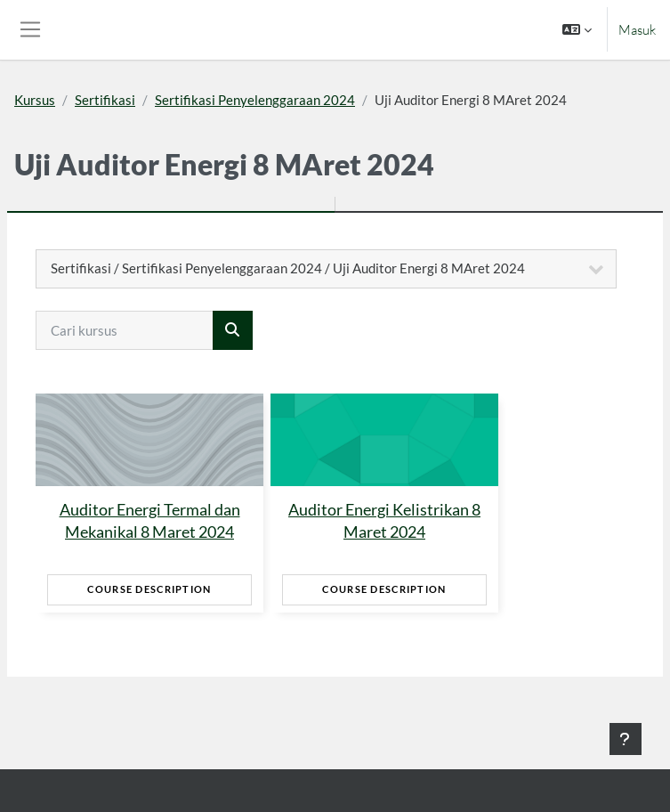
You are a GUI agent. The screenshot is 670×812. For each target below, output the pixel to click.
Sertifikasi (105, 100)
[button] (577, 30)
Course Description (149, 589)
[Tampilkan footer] (626, 739)
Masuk (637, 30)
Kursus (35, 100)
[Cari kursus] (125, 330)
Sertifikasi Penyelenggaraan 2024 (255, 100)
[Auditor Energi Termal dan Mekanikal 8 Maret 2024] (149, 440)
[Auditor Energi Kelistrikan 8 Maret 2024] (384, 440)
